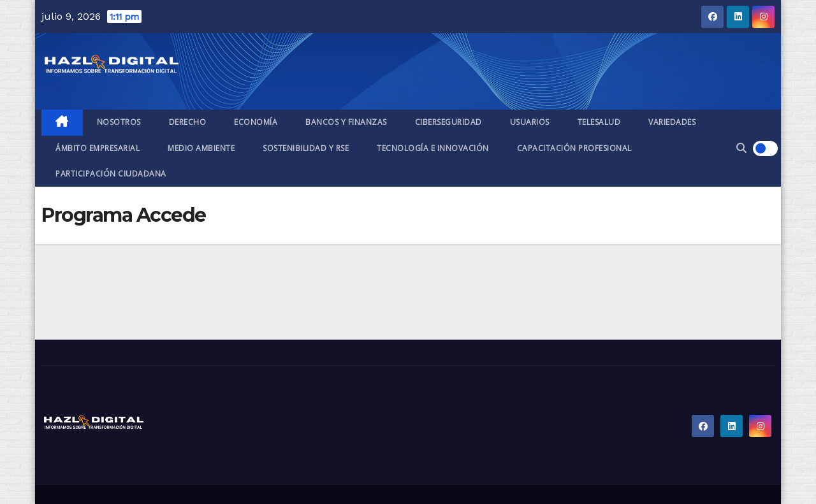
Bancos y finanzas (346, 122)
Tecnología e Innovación (433, 148)
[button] (741, 148)
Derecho (188, 122)
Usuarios (530, 122)
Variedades (672, 122)
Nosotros (119, 122)
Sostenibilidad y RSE (306, 148)
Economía (256, 122)
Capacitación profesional (574, 148)
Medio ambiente (201, 148)
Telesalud (599, 122)
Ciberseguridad (448, 122)
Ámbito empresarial (98, 148)
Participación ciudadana (111, 174)
